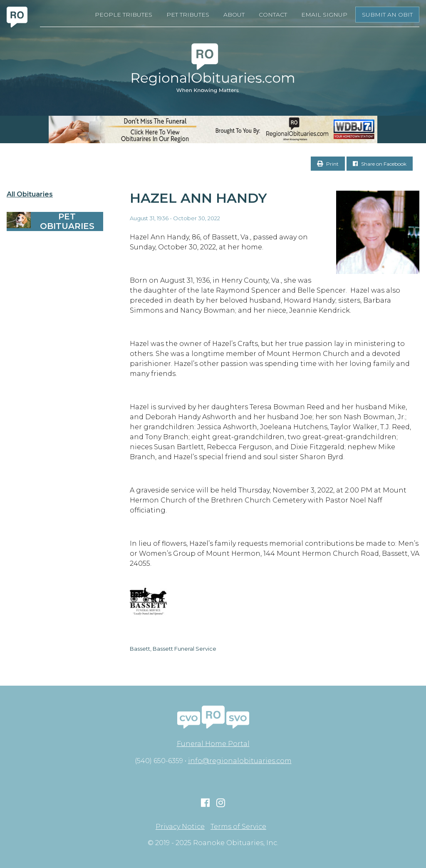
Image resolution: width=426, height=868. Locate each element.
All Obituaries (30, 194)
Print (328, 164)
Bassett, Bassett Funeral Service (173, 649)
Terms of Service (238, 827)
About (234, 15)
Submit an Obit (387, 15)
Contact (273, 15)
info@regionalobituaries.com (240, 761)
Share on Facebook (380, 164)
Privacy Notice (180, 827)
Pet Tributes (188, 15)
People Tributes (124, 15)
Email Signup (324, 15)
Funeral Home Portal (213, 744)
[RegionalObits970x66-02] (213, 129)
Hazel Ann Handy (198, 198)
